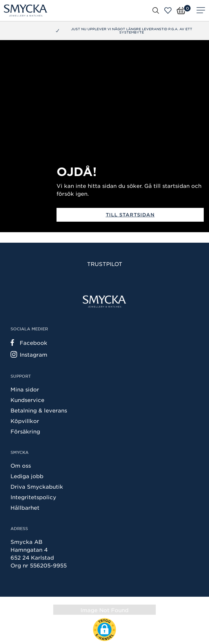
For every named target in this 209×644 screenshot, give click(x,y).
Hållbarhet (25, 507)
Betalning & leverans (39, 410)
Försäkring (25, 431)
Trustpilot (105, 264)
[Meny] (201, 11)
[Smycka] (26, 11)
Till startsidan (130, 215)
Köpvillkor (25, 421)
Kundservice (27, 400)
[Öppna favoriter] (168, 11)
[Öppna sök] (156, 10)
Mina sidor (25, 389)
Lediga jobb (27, 476)
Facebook (29, 343)
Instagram (29, 354)
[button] (104, 630)
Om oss (21, 465)
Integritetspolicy (33, 497)
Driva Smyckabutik (37, 486)
